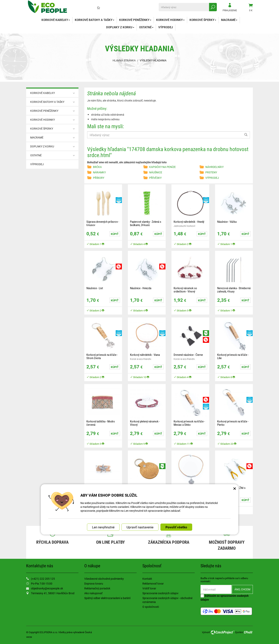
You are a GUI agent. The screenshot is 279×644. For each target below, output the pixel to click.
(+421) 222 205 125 (43, 579)
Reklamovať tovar (153, 583)
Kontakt (147, 579)
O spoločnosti (151, 607)
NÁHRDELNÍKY (214, 167)
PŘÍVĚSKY (155, 178)
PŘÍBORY (99, 178)
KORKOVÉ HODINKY (170, 20)
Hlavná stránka (124, 60)
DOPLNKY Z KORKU (120, 27)
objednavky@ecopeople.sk (47, 588)
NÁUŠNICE (156, 172)
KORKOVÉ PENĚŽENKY (135, 20)
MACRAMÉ (229, 20)
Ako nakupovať (93, 593)
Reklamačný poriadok (97, 588)
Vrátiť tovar (149, 588)
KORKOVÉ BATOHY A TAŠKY (95, 20)
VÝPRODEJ (166, 27)
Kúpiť (115, 234)
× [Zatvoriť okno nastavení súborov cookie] (235, 488)
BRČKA (97, 167)
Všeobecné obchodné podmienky (104, 579)
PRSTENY (211, 172)
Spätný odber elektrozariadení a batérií (107, 598)
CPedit (248, 632)
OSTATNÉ (146, 27)
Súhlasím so (225, 598)
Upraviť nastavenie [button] (140, 527)
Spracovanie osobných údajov (160, 593)
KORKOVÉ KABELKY (56, 20)
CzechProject (222, 632)
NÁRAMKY (99, 172)
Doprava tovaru (94, 583)
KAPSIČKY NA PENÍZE (162, 167)
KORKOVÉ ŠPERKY (203, 20)
